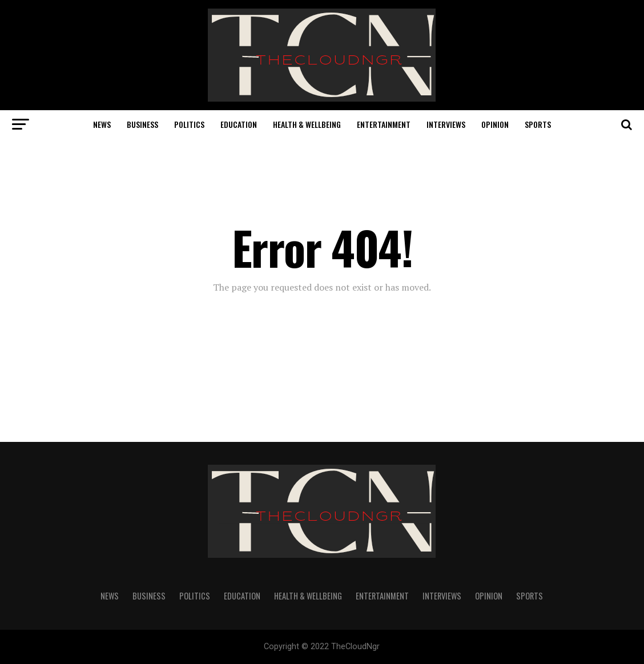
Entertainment (384, 124)
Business (142, 124)
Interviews (446, 124)
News (102, 124)
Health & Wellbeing (307, 124)
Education (239, 124)
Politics (189, 124)
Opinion (495, 124)
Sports (538, 124)
